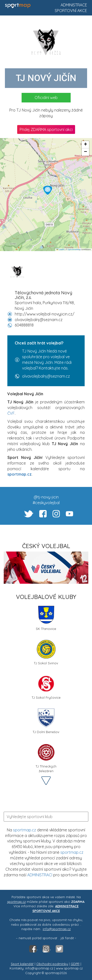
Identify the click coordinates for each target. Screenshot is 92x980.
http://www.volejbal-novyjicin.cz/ (45, 314)
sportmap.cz (25, 830)
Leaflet (60, 249)
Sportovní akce (71, 11)
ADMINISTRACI (40, 875)
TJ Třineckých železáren (46, 757)
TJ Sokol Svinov (46, 652)
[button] (48, 190)
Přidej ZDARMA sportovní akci (46, 129)
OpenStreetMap (74, 249)
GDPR (75, 964)
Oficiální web (46, 98)
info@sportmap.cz (57, 929)
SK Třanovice (46, 618)
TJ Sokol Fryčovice (46, 687)
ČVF (11, 413)
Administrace (74, 5)
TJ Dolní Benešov (46, 721)
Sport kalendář (22, 964)
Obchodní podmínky (52, 964)
